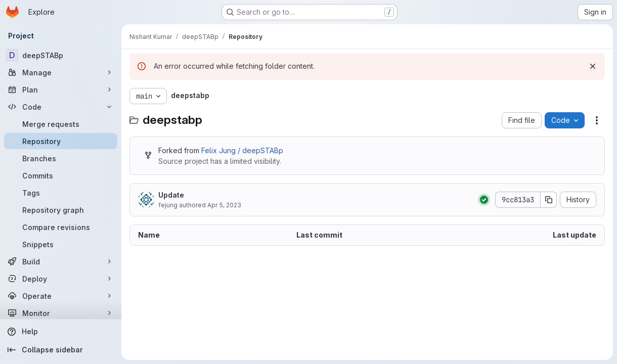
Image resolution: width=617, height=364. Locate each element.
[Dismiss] (593, 66)
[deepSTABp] (61, 55)
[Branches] (61, 158)
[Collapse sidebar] (61, 350)
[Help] (61, 332)
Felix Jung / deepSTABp (242, 150)
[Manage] (61, 72)
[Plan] (61, 89)
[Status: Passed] (484, 200)
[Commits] (61, 175)
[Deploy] (61, 279)
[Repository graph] (61, 210)
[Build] (61, 261)
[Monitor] (61, 313)
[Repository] (61, 141)
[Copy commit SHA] (549, 200)
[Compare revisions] (61, 227)
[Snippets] (61, 244)
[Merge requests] (61, 124)
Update (171, 195)
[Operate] (61, 296)
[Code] (61, 107)
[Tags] (61, 193)
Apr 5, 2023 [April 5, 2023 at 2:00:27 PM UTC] (224, 205)
